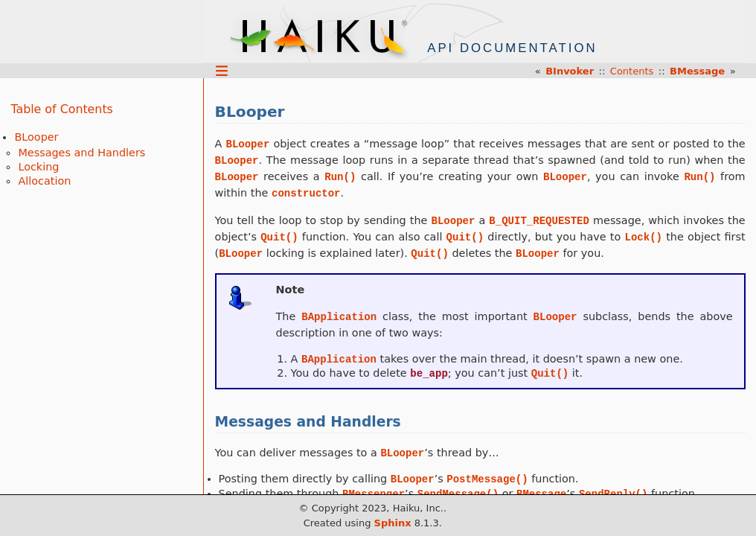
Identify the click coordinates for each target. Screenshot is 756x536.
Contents (632, 71)
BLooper (36, 137)
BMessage (697, 71)
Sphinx (393, 523)
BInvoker (570, 71)
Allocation (44, 181)
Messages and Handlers (81, 153)
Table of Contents (61, 109)
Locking (38, 167)
